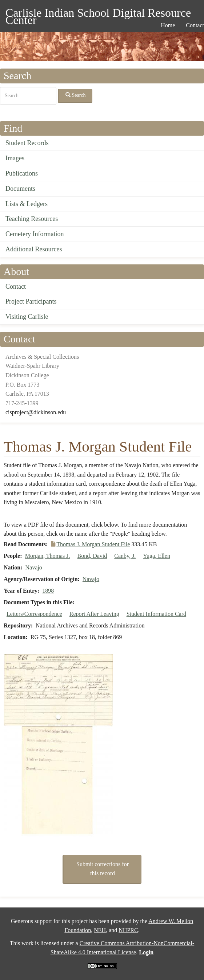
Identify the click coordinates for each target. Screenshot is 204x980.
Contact (16, 287)
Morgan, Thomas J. (48, 556)
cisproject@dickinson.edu (36, 412)
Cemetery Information (35, 234)
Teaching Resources (32, 219)
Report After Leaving (94, 614)
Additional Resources (34, 249)
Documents (20, 189)
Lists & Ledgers (27, 204)
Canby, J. (125, 556)
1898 (48, 591)
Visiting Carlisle (27, 317)
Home (168, 25)
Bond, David (92, 556)
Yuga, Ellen (157, 556)
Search (76, 95)
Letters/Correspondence (34, 614)
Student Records (27, 143)
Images (15, 158)
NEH (100, 930)
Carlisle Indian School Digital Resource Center (98, 14)
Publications (22, 173)
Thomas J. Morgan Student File (93, 544)
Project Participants (31, 301)
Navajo (34, 567)
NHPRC (128, 930)
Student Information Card (156, 614)
